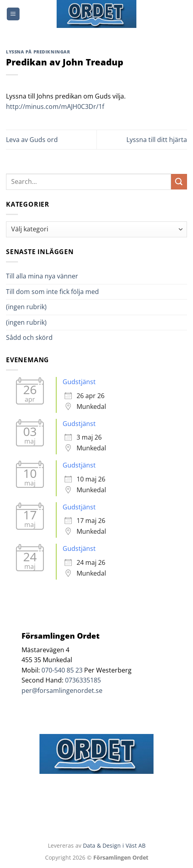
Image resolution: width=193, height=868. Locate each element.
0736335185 (83, 680)
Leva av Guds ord (32, 140)
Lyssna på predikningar (38, 52)
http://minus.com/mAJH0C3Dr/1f (55, 107)
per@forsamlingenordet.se (62, 690)
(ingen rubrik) (26, 307)
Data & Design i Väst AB (114, 845)
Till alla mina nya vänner (49, 276)
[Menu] (13, 14)
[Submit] (179, 182)
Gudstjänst (79, 382)
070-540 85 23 (62, 670)
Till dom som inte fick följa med (52, 292)
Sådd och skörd (29, 337)
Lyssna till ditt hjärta (157, 140)
